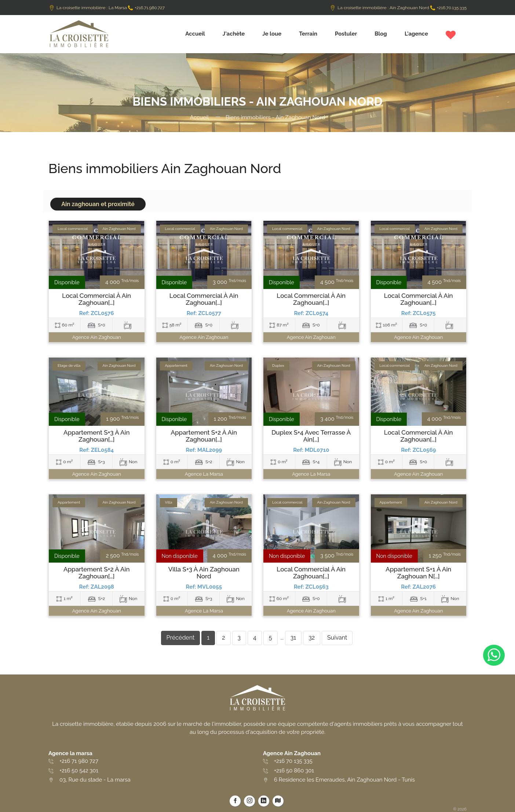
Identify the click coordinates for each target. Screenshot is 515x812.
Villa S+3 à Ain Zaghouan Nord (204, 573)
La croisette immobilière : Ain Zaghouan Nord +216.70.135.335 (398, 8)
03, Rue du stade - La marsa (95, 780)
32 (312, 638)
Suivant (337, 638)
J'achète (234, 34)
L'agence (416, 34)
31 (293, 638)
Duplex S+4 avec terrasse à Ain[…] (311, 436)
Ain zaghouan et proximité (98, 204)
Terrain (308, 34)
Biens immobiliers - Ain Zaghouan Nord (275, 117)
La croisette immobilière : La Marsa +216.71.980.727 (107, 8)
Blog (381, 34)
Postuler (346, 34)
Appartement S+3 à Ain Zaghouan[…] (97, 436)
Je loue (272, 34)
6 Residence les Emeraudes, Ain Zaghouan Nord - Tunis (344, 780)
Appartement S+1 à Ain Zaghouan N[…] (418, 573)
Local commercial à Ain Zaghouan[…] (96, 299)
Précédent (181, 638)
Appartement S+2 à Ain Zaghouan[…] (204, 436)
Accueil (195, 34)
